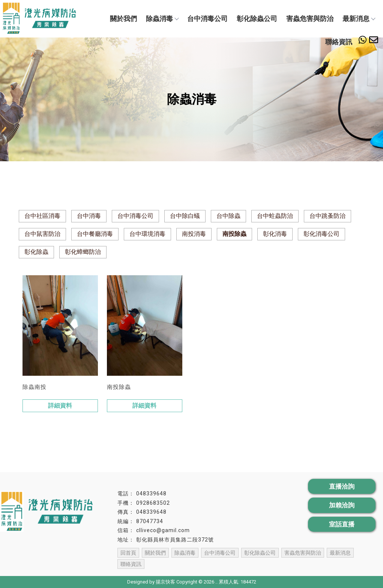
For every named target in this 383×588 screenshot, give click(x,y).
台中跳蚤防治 (327, 216)
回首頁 (128, 553)
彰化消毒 (275, 234)
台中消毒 (89, 216)
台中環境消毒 (147, 234)
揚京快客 (165, 582)
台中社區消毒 (42, 216)
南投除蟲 (234, 234)
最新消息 (359, 19)
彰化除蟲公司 (257, 19)
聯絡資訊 (339, 42)
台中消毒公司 (207, 19)
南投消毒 (194, 234)
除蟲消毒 (162, 19)
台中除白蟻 (185, 216)
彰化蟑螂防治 (83, 252)
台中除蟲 (228, 216)
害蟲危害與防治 (310, 19)
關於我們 (123, 19)
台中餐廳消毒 (95, 234)
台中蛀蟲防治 (275, 216)
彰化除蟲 (36, 252)
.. (216, 582)
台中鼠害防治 (42, 234)
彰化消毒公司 (321, 234)
